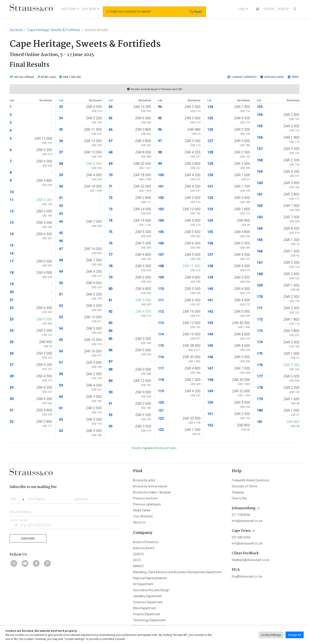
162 (260, 206)
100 (161, 175)
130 (210, 175)
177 (260, 376)
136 (210, 243)
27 (12, 365)
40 (61, 186)
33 (61, 107)
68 (111, 152)
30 (12, 399)
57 (61, 363)
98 (160, 152)
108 (161, 266)
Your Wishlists (143, 516)
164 (260, 228)
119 (161, 391)
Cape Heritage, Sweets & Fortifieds (54, 30)
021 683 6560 (241, 537)
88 (111, 369)
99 (160, 164)
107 (161, 255)
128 (210, 152)
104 (161, 220)
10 (12, 192)
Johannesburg (244, 508)
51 (61, 294)
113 (161, 323)
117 (161, 368)
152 (210, 425)
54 (61, 328)
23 (12, 319)
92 (111, 415)
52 (61, 306)
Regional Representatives (150, 578)
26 (12, 353)
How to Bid (239, 498)
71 (111, 186)
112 (161, 311)
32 (12, 422)
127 (210, 141)
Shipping (238, 492)
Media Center (142, 510)
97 (160, 141)
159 (260, 172)
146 (210, 357)
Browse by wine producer (150, 486)
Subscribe (28, 539)
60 (61, 397)
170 (260, 297)
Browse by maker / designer (152, 492)
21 (12, 300)
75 (111, 232)
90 (111, 392)
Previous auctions (145, 498)
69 (111, 164)
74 (111, 220)
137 (210, 255)
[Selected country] (14, 525)
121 (161, 410)
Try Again (196, 12)
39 (61, 175)
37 (61, 152)
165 (260, 240)
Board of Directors (146, 542)
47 (61, 249)
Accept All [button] (295, 635)
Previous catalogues (147, 504)
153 (260, 107)
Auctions (16, 30)
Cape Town (241, 531)
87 (111, 361)
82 (111, 311)
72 (111, 198)
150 (210, 402)
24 (12, 331)
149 (210, 391)
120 (161, 402)
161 (260, 194)
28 (12, 376)
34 (61, 118)
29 (12, 387)
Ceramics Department (148, 602)
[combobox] (18, 498)
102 (161, 198)
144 (210, 334)
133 (210, 209)
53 (61, 317)
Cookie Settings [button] (271, 635)
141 (210, 300)
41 (61, 198)
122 (161, 418)
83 (111, 323)
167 (260, 263)
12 (12, 211)
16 (12, 253)
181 (260, 422)
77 (111, 255)
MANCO (138, 566)
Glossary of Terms (245, 486)
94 (160, 107)
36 (61, 141)
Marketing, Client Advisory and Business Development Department (177, 572)
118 (161, 380)
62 (61, 419)
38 (61, 164)
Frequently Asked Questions (251, 480)
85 (111, 339)
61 (61, 408)
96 (160, 130)
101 (161, 186)
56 (61, 351)
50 (61, 283)
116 (161, 357)
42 (61, 206)
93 (111, 426)
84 (111, 331)
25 (12, 342)
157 (260, 149)
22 (12, 308)
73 (111, 209)
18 (12, 273)
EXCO (137, 560)
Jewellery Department (147, 596)
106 (161, 243)
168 (260, 274)
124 (210, 107)
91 (111, 404)
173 (260, 331)
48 (61, 260)
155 (260, 126)
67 (111, 141)
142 (210, 311)
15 (12, 245)
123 (161, 430)
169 (260, 285)
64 (111, 107)
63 (61, 431)
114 (161, 334)
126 (210, 130)
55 (61, 340)
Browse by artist (144, 480)
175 (260, 354)
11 (12, 200)
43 (61, 214)
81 (111, 300)
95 (160, 118)
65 (111, 118)
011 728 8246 (241, 515)
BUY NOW (89, 9)
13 (12, 223)
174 (260, 342)
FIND (242, 9)
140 (210, 289)
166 (260, 251)
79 (111, 277)
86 (111, 350)
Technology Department (149, 620)
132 (210, 198)
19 (12, 284)
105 (161, 232)
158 (260, 160)
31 (12, 410)
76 (111, 243)
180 (260, 410)
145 (210, 346)
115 (161, 346)
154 (260, 115)
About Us (139, 522)
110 (161, 289)
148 (210, 380)
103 (161, 209)
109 (161, 277)
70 (111, 175)
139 (210, 277)
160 (260, 183)
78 (111, 266)
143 (210, 323)
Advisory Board (144, 548)
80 (111, 289)
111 (161, 300)
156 (260, 137)
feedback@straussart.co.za (251, 560)
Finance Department (147, 614)
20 (12, 292)
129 (210, 164)
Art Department (143, 584)
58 (61, 374)
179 (260, 399)
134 (210, 220)
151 (210, 414)
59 (61, 385)
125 (210, 118)
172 (260, 319)
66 (111, 130)
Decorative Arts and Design (151, 590)
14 (12, 234)
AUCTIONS (69, 9)
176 (260, 365)
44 (61, 222)
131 (210, 186)
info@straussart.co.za (247, 521)
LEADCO (139, 554)
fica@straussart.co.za (247, 576)
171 (260, 308)
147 (210, 368)
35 (61, 130)
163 (260, 217)
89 (111, 381)
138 (210, 266)
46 (61, 241)
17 (12, 261)
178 (260, 388)
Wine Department (145, 608)
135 (210, 232)
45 (61, 233)
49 (61, 272)
